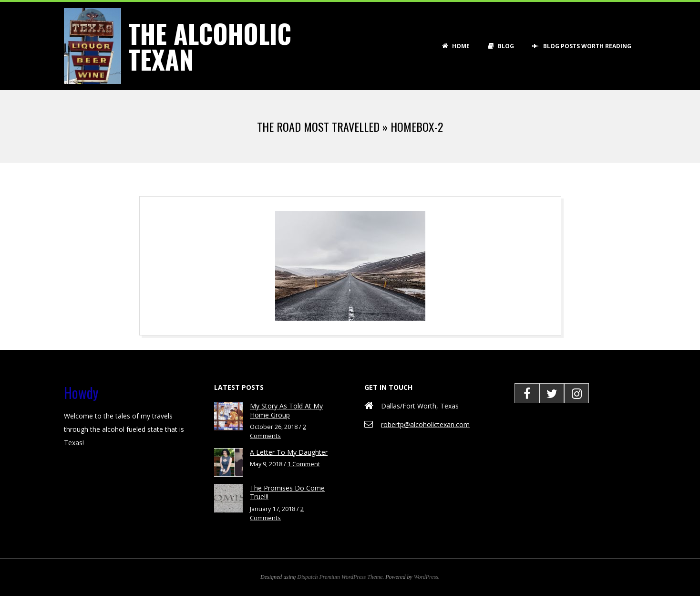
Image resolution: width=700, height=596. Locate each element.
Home (456, 46)
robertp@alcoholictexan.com (425, 424)
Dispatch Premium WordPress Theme (340, 577)
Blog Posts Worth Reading (582, 46)
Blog (501, 46)
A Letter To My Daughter (289, 452)
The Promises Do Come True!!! (287, 492)
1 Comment (304, 464)
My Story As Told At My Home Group (286, 410)
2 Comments (278, 431)
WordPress (426, 577)
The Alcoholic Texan (210, 46)
